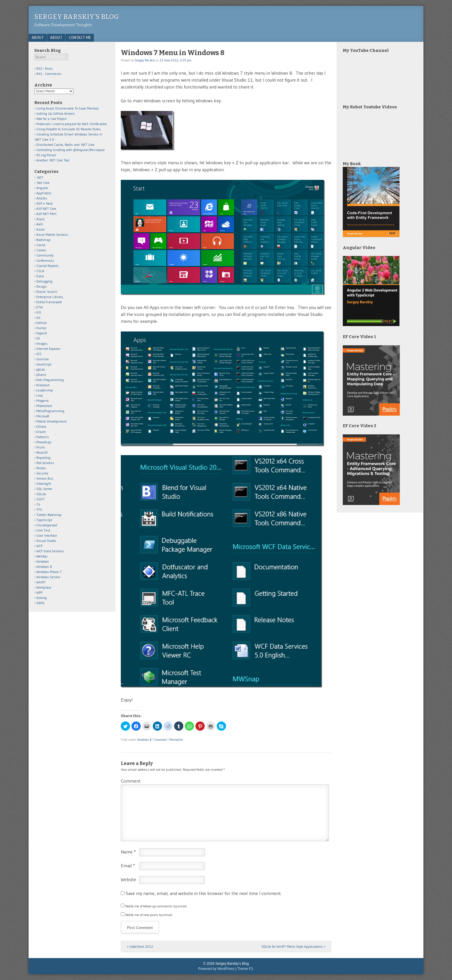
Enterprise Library (50, 297)
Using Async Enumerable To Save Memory (67, 108)
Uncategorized (47, 525)
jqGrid (41, 369)
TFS (39, 509)
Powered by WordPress (216, 969)
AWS (40, 224)
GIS (39, 312)
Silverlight (44, 484)
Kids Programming (50, 380)
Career (41, 250)
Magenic (43, 401)
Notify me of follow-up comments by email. (156, 906)
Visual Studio (46, 541)
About (38, 37)
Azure (41, 229)
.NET (40, 177)
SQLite (41, 494)
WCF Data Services (50, 551)
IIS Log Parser (46, 155)
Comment (161, 740)
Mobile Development (51, 421)
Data (40, 276)
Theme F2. (246, 969)
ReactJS (42, 452)
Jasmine (43, 359)
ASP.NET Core (46, 209)
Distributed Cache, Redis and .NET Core (65, 145)
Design (42, 286)
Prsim (41, 447)
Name (128, 852)
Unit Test (43, 530)
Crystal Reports (48, 266)
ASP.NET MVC (47, 214)
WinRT (41, 582)
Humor (41, 328)
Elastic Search (47, 292)
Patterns (43, 437)
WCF (39, 546)
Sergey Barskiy (145, 60)
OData (41, 426)
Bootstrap (43, 240)
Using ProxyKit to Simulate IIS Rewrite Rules (69, 129)
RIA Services (45, 463)
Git (38, 317)
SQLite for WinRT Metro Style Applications (293, 946)
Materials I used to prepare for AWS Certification (72, 124)
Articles (42, 198)
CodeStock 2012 (140, 946)
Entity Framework (49, 302)
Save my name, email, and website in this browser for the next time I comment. (204, 893)
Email (128, 866)
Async (41, 219)
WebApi (42, 556)
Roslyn (41, 468)
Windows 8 (144, 740)
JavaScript (44, 364)
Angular (42, 188)
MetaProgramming (50, 411)
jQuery (41, 375)
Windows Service (48, 577)
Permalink (176, 740)
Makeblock (44, 406)
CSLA (40, 271)
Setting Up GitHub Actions (56, 113)
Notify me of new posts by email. (149, 915)
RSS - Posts (45, 68)
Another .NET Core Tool (53, 160)
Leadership (45, 390)
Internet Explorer (48, 349)
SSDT (41, 499)
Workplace (44, 587)
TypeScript (44, 520)
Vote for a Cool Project (51, 119)
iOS (39, 354)
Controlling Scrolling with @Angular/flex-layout (70, 150)
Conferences (45, 260)
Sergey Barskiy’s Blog (77, 17)
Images (42, 343)
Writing (42, 598)
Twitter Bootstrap (49, 515)
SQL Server (44, 489)
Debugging (44, 281)
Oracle (41, 432)
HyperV (42, 333)
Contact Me (80, 37)
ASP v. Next (45, 203)
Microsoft (43, 416)
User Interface (47, 535)
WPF (39, 592)
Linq (39, 395)
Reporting (43, 458)
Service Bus (45, 478)
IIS (38, 338)
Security (42, 473)
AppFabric (44, 193)
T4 (38, 504)
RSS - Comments (49, 74)
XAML (41, 603)
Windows (43, 561)
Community (45, 255)
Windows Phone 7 (49, 572)
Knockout (43, 385)
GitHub (42, 323)
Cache (41, 245)
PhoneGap (44, 442)
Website (128, 879)
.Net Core (43, 183)
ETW (39, 307)
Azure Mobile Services (52, 234)
